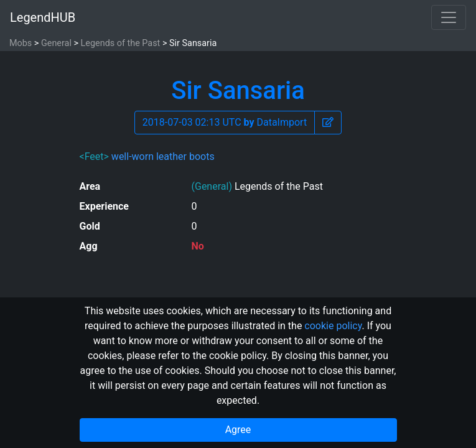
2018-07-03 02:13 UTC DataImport (225, 122)
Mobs (21, 43)
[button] (328, 123)
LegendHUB (43, 17)
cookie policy (333, 326)
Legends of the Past (121, 43)
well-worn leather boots (163, 156)
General (56, 43)
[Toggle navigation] (449, 17)
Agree (238, 430)
